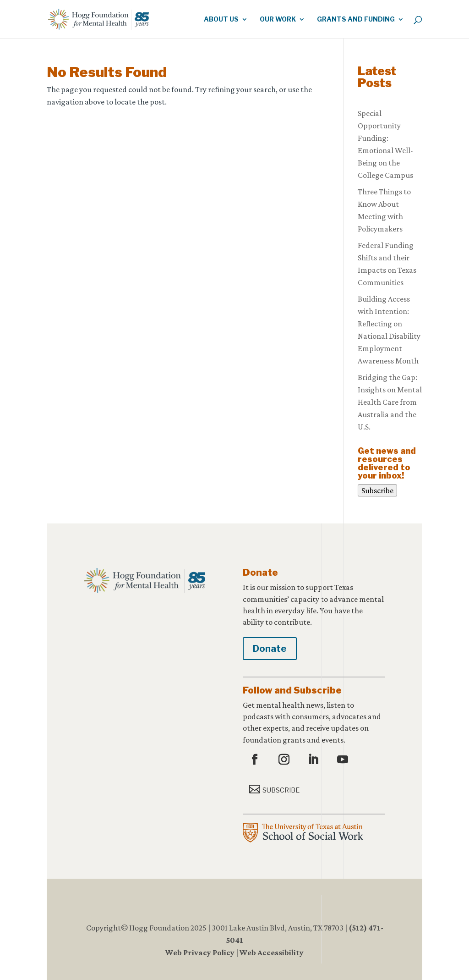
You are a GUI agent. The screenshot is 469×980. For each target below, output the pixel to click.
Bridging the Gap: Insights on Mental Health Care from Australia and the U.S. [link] (390, 402)
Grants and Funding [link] (356, 19)
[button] (256, 760)
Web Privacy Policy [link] (200, 952)
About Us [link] (221, 19)
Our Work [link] (278, 19)
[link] (113, 19)
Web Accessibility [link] (272, 952)
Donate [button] (270, 649)
